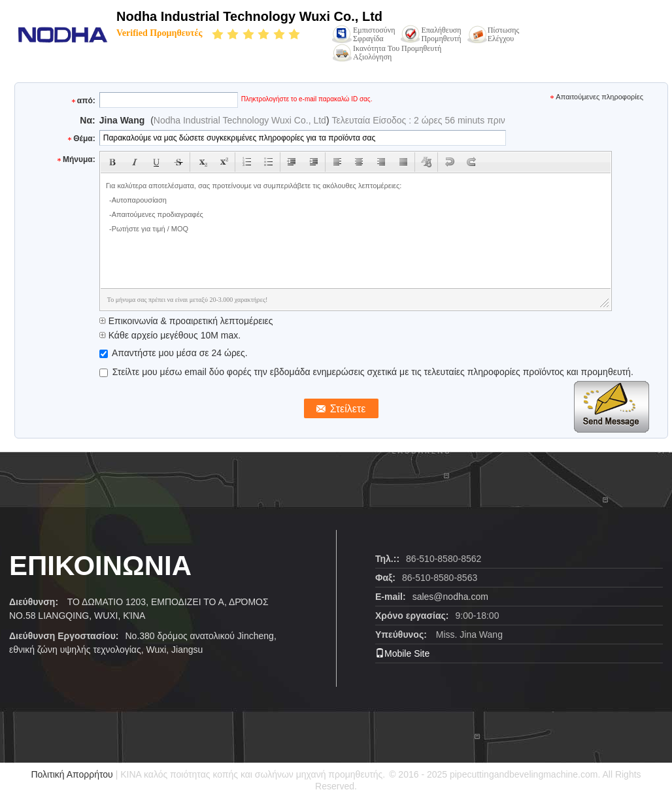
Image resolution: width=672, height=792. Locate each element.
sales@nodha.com (450, 597)
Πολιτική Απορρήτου (72, 774)
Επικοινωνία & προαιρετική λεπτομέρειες (186, 321)
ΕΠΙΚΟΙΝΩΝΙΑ (100, 566)
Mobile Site (402, 653)
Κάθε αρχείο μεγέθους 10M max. (170, 335)
